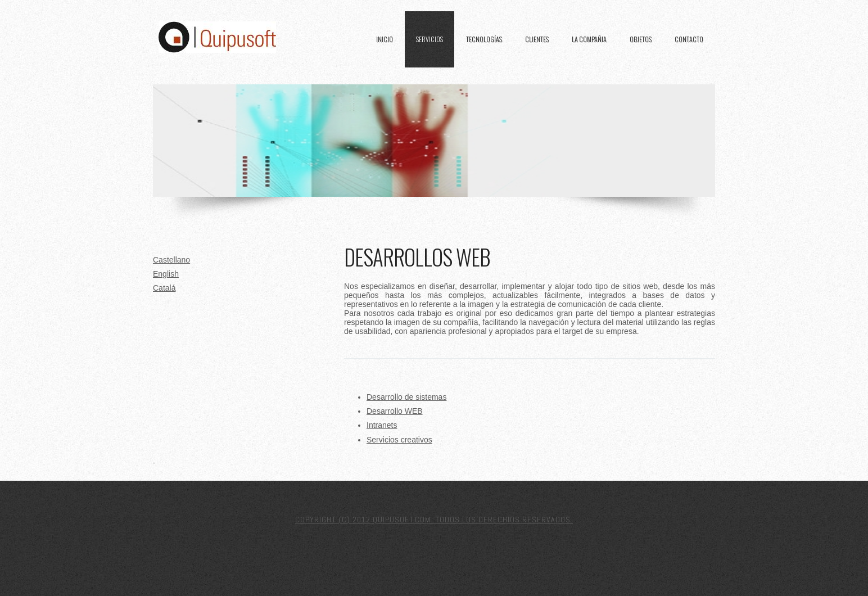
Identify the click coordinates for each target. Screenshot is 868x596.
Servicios (430, 39)
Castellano (171, 260)
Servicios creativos (399, 440)
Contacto (689, 39)
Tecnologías (484, 39)
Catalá (164, 288)
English (166, 274)
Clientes (537, 39)
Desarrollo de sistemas (406, 397)
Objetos (641, 39)
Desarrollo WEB (395, 411)
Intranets (382, 425)
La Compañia (589, 39)
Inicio (385, 39)
